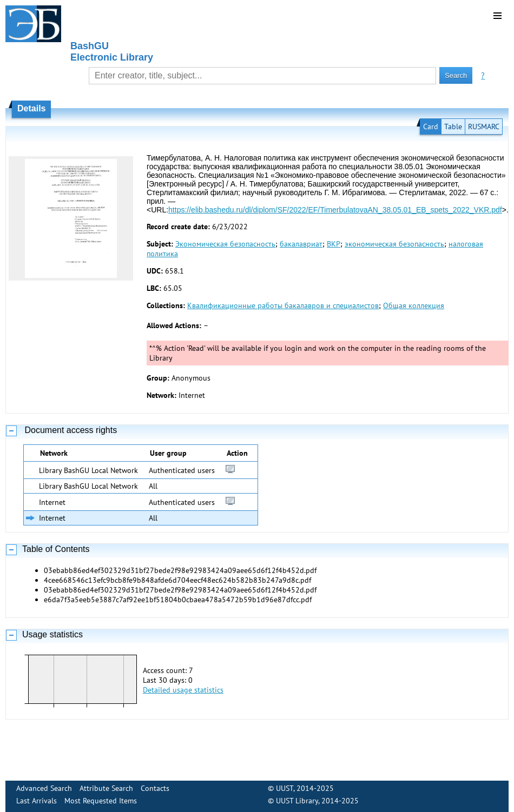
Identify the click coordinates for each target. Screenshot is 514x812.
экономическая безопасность (394, 244)
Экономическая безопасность (225, 244)
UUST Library (297, 801)
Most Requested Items (101, 801)
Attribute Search (106, 788)
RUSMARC (484, 127)
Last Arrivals (37, 801)
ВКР (334, 244)
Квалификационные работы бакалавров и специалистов (283, 305)
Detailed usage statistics (183, 690)
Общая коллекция (414, 305)
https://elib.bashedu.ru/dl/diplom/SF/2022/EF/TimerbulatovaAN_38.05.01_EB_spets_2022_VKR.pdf (335, 210)
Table (453, 127)
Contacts (155, 788)
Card (431, 127)
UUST (285, 788)
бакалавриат (301, 244)
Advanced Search (44, 788)
